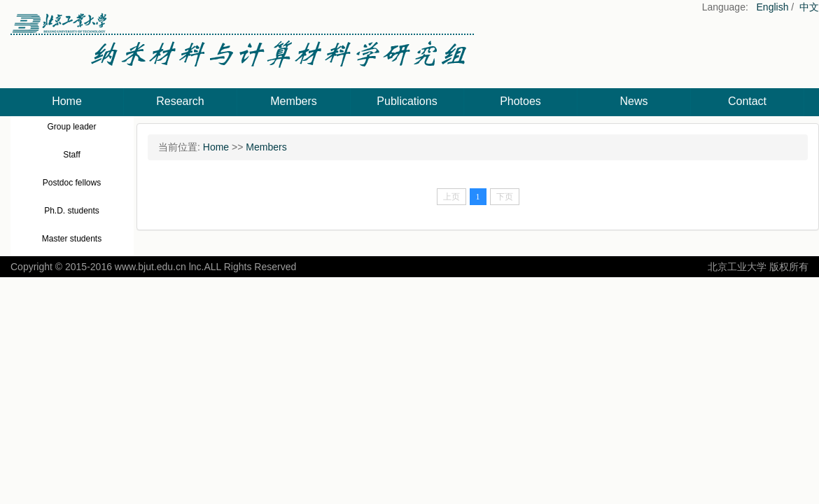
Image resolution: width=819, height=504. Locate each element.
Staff (71, 155)
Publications (407, 101)
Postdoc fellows (72, 183)
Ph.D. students (72, 211)
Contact (747, 101)
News (633, 101)
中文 (809, 7)
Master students (72, 239)
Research (180, 101)
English (773, 7)
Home (67, 101)
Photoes (520, 101)
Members (294, 101)
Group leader (71, 127)
